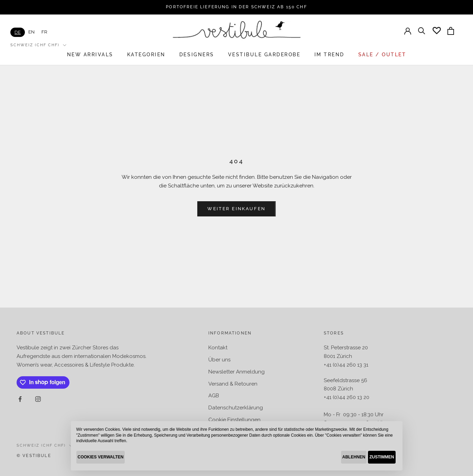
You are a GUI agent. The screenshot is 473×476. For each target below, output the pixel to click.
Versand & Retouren (233, 384)
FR (44, 32)
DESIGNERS (197, 55)
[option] (31, 32)
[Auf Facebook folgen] (20, 399)
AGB (214, 396)
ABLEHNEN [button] (354, 457)
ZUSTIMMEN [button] (382, 457)
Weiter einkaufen (236, 209)
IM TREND (329, 55)
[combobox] (18, 32)
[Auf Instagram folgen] (38, 399)
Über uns (219, 360)
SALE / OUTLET (382, 55)
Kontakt (218, 348)
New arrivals (90, 55)
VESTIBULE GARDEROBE (264, 55)
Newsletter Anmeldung (236, 372)
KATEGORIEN (146, 55)
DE (18, 32)
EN (31, 32)
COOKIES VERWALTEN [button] (101, 457)
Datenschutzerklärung (236, 408)
